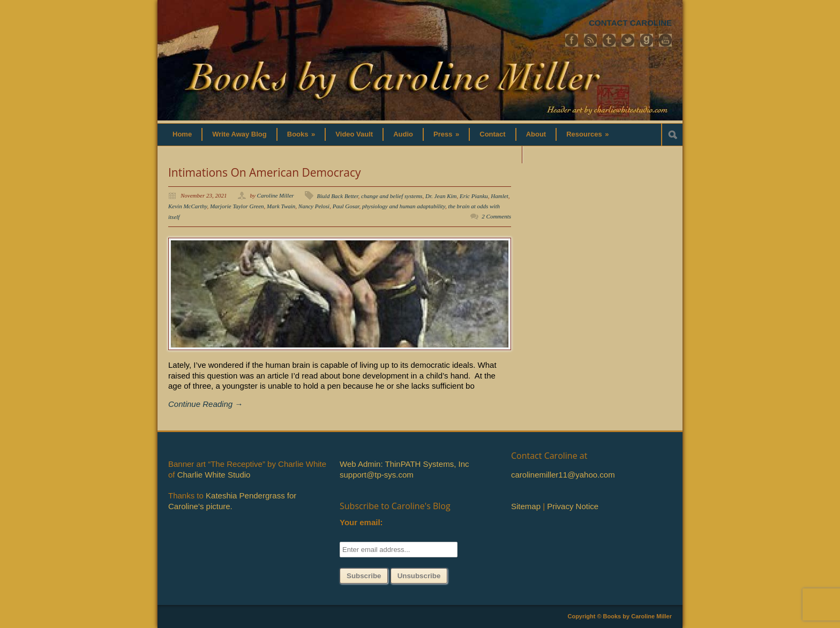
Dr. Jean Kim (441, 196)
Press (446, 134)
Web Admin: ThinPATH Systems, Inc (404, 464)
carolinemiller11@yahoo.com (563, 475)
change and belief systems (392, 196)
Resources (587, 134)
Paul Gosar (346, 206)
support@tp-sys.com (377, 475)
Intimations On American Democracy (265, 172)
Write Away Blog (239, 134)
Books (301, 134)
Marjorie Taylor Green (237, 206)
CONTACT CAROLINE (630, 23)
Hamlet (499, 196)
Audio (403, 134)
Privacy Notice (573, 506)
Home (182, 134)
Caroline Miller (276, 195)
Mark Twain (281, 206)
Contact (492, 134)
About (536, 134)
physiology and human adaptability (404, 206)
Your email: (361, 522)
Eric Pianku (474, 196)
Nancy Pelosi (314, 206)
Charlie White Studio (214, 475)
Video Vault (354, 134)
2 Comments (496, 216)
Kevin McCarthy (187, 206)
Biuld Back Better (338, 196)
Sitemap (526, 506)
